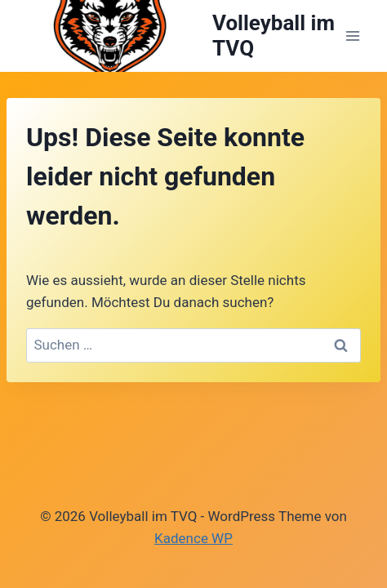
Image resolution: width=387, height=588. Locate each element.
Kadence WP (193, 538)
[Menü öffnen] (352, 36)
